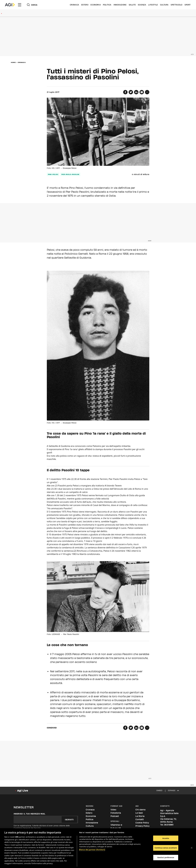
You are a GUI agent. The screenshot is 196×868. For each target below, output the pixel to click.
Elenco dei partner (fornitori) (92, 850)
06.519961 (169, 825)
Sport (188, 5)
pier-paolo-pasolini (70, 174)
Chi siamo (140, 810)
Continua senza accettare (166, 848)
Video (113, 810)
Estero (85, 5)
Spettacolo (177, 5)
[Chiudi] (192, 848)
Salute (132, 5)
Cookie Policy (142, 823)
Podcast (115, 816)
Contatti (140, 819)
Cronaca (74, 5)
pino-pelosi (53, 174)
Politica (107, 5)
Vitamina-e (116, 825)
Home (13, 62)
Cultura (164, 5)
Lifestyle (153, 5)
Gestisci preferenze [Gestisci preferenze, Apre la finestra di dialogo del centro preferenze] (166, 857)
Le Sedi (139, 813)
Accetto (166, 838)
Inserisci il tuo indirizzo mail (29, 814)
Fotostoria (116, 813)
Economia (96, 5)
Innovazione (120, 5)
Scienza (142, 5)
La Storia (140, 816)
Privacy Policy (142, 826)
